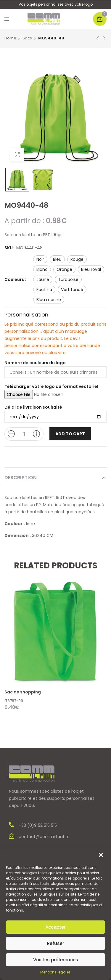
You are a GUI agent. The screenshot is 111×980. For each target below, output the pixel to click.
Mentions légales (55, 972)
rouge (77, 259)
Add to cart (70, 434)
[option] (17, 180)
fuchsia (44, 290)
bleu (57, 259)
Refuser (56, 943)
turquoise (68, 279)
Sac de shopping (23, 692)
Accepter (55, 927)
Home (10, 38)
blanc (42, 269)
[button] (102, 856)
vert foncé (72, 290)
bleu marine (49, 300)
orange (64, 269)
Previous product (98, 38)
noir (40, 259)
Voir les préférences (56, 960)
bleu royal (91, 269)
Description (21, 478)
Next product (104, 38)
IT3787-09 (14, 701)
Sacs (27, 38)
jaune (43, 279)
